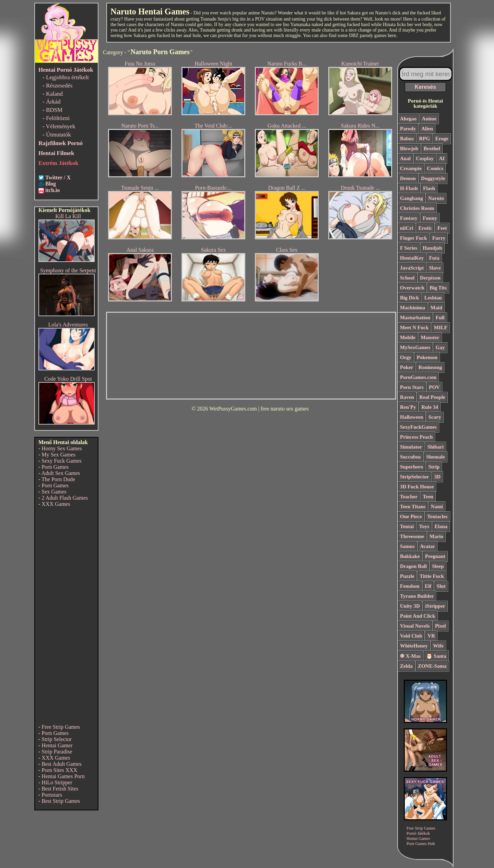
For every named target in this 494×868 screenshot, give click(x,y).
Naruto (436, 198)
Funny (430, 218)
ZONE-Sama (432, 666)
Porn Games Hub (421, 844)
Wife (438, 646)
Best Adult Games (61, 764)
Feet (442, 228)
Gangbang (411, 198)
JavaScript (412, 268)
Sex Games (54, 492)
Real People (432, 397)
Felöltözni (58, 118)
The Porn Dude (58, 479)
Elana (441, 526)
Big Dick (409, 298)
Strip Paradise (57, 752)
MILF (441, 328)
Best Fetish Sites (60, 789)
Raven (407, 397)
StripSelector (414, 477)
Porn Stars (412, 387)
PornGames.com (418, 377)
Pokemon (427, 357)
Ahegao (408, 119)
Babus (407, 139)
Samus (407, 546)
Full (440, 318)
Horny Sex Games (62, 448)
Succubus (410, 457)
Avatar (427, 546)
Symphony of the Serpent (68, 270)
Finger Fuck (413, 238)
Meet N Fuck (414, 328)
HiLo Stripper (57, 782)
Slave (435, 268)
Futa (434, 258)
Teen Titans (413, 507)
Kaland (54, 94)
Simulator (411, 447)
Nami (437, 507)
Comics (435, 168)
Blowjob (409, 148)
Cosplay (425, 158)
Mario (436, 536)
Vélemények (61, 126)
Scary (435, 417)
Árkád (53, 102)
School (407, 278)
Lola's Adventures (68, 325)
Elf (428, 586)
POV (434, 387)
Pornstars (52, 795)
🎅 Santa (436, 656)
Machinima (413, 308)
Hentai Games (418, 839)
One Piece (411, 516)
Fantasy (409, 218)
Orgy (406, 357)
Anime (429, 119)
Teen (428, 497)
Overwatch (412, 288)
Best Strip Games (61, 801)
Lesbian (433, 298)
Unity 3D (410, 606)
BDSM (54, 110)
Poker (407, 367)
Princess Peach (416, 437)
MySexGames (415, 347)
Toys (424, 526)
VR (431, 636)
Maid (436, 308)
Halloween (412, 417)
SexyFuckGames (418, 427)
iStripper (435, 606)
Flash (429, 188)
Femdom (410, 586)
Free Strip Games (61, 727)
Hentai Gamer (57, 745)
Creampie (411, 168)
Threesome (412, 536)
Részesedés (59, 86)
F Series (409, 248)
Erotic (425, 228)
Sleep (438, 566)
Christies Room (417, 208)
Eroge (442, 139)
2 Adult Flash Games (65, 498)
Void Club (411, 636)
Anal (405, 158)
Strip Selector (57, 739)
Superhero (411, 467)
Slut (441, 586)
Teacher (409, 497)
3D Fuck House (417, 487)
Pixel (440, 626)
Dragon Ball (413, 566)
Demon (408, 178)
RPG (425, 139)
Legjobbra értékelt (67, 77)
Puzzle (407, 576)
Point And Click (418, 616)
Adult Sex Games (61, 473)
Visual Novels (415, 626)
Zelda (406, 666)
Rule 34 (430, 407)
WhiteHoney (414, 646)
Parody (408, 129)
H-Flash (409, 188)
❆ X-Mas (410, 656)
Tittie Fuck (432, 576)
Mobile (408, 337)
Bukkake (410, 556)
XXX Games (56, 504)
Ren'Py (408, 407)
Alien (427, 129)
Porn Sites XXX (59, 770)
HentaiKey (412, 258)
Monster (430, 337)
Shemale (435, 457)
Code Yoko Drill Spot (68, 379)
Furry (439, 238)
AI (442, 158)
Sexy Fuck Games (61, 461)
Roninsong (430, 367)
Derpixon (430, 278)
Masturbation (415, 318)
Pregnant (435, 556)
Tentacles (437, 516)
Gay (440, 347)
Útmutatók (58, 135)
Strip (434, 467)
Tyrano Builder (417, 596)
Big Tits (438, 288)
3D (437, 477)
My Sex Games (58, 455)
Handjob (432, 248)
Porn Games (55, 467)
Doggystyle (433, 178)
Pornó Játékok (418, 833)
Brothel (432, 148)
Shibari (436, 447)
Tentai (407, 526)
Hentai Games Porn (63, 776)
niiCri (407, 228)
